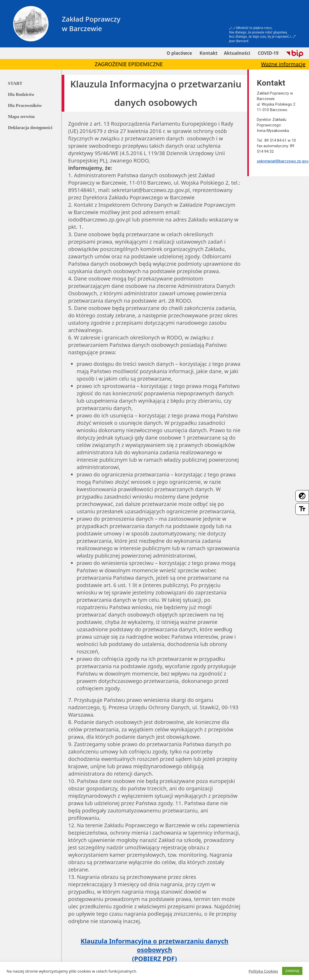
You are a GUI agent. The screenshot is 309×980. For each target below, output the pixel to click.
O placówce (179, 53)
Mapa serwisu (21, 117)
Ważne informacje (283, 64)
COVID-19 (267, 53)
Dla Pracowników (25, 105)
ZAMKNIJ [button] (292, 971)
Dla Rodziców (21, 94)
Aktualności (237, 53)
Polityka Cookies (263, 971)
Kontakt (208, 53)
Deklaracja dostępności (30, 128)
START (15, 83)
